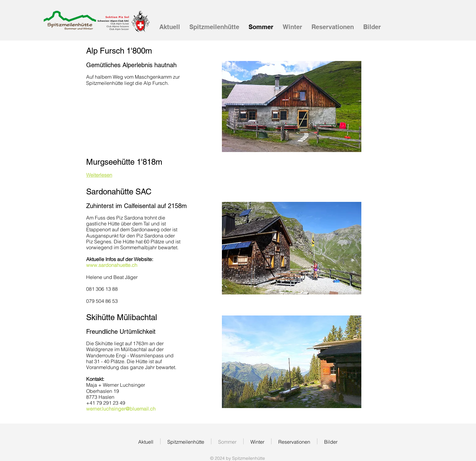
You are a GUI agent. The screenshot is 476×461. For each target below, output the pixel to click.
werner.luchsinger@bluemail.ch (121, 409)
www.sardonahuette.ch (112, 265)
